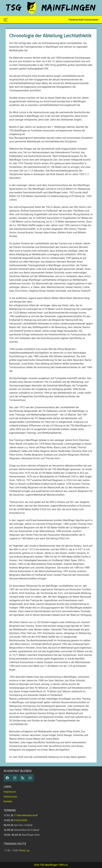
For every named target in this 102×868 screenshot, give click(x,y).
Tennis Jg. (24, 850)
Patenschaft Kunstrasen (84, 20)
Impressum (10, 792)
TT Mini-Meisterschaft (26, 815)
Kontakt (8, 801)
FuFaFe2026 (21, 820)
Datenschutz (10, 797)
